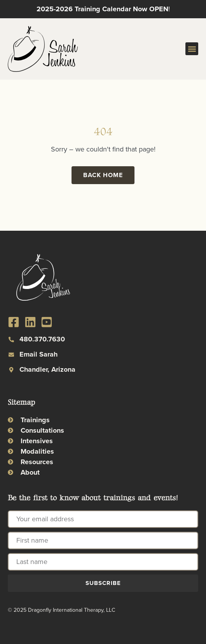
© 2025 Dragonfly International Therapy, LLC (61, 610)
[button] (192, 49)
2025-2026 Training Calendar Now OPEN (102, 9)
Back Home (103, 175)
